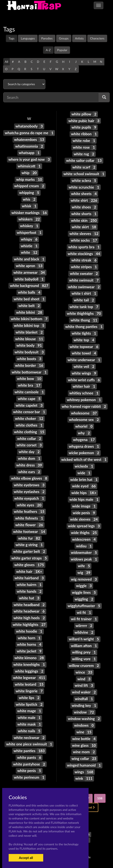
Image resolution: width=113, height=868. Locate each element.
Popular (62, 50)
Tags (12, 38)
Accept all (26, 858)
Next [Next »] (90, 807)
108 (100, 798)
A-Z (48, 50)
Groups (64, 38)
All (6, 62)
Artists (79, 38)
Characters (97, 38)
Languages (28, 38)
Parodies (47, 38)
